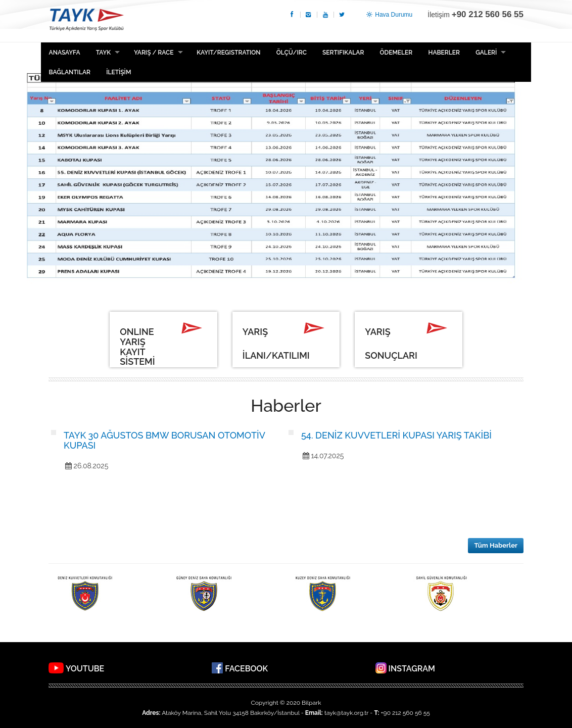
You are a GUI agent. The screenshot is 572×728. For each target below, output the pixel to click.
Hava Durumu (389, 15)
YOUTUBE (85, 669)
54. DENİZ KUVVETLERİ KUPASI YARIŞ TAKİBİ (396, 435)
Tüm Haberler (496, 545)
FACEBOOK (246, 669)
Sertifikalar (343, 53)
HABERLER (444, 53)
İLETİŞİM (118, 72)
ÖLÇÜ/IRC (292, 53)
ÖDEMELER (396, 53)
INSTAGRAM (412, 669)
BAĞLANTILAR (70, 72)
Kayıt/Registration (228, 53)
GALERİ (486, 53)
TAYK (86, 21)
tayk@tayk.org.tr (346, 713)
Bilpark (311, 703)
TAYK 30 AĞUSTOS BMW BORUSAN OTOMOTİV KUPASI (164, 440)
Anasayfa (65, 53)
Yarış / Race (154, 53)
